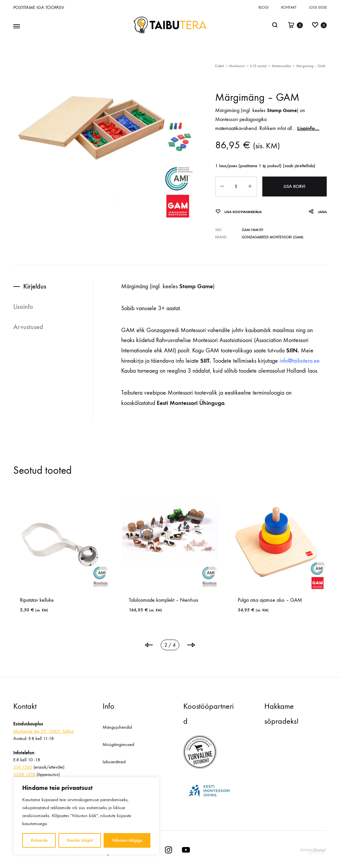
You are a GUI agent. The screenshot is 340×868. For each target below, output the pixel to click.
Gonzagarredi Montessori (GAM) (273, 237)
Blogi (264, 7)
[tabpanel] (61, 557)
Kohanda (39, 840)
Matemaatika (281, 66)
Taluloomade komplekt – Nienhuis (164, 600)
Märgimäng (227, 110)
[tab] (53, 286)
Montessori (237, 66)
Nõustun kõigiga (127, 840)
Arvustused (28, 327)
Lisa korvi (295, 186)
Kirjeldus (35, 286)
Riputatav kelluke (37, 600)
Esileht (220, 66)
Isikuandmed (114, 762)
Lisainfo (23, 307)
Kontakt (289, 7)
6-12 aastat (258, 66)
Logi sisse (318, 7)
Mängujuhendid (117, 727)
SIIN (292, 350)
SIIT (204, 361)
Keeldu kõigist (80, 840)
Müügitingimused (118, 744)
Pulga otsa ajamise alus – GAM (270, 600)
